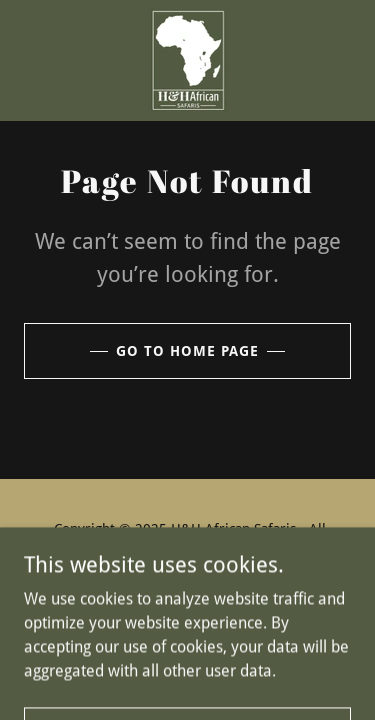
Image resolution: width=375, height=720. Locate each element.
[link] (187, 60)
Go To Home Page (187, 351)
